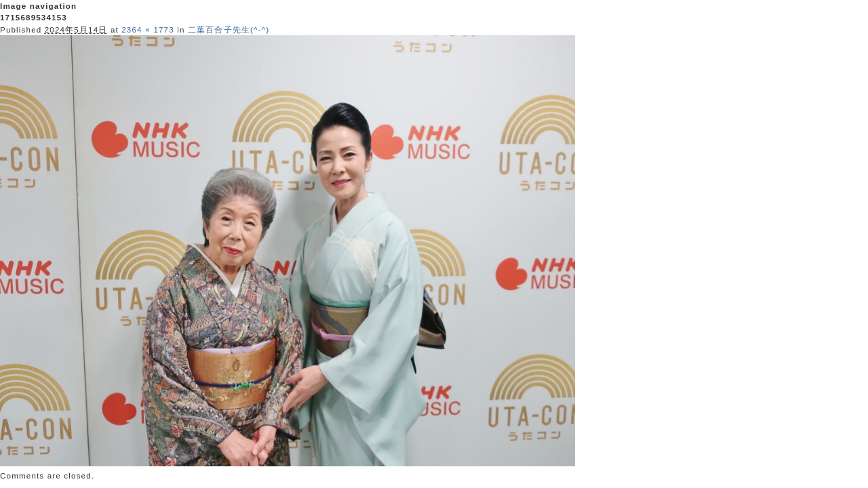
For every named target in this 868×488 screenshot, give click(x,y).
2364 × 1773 (148, 29)
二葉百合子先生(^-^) (229, 29)
